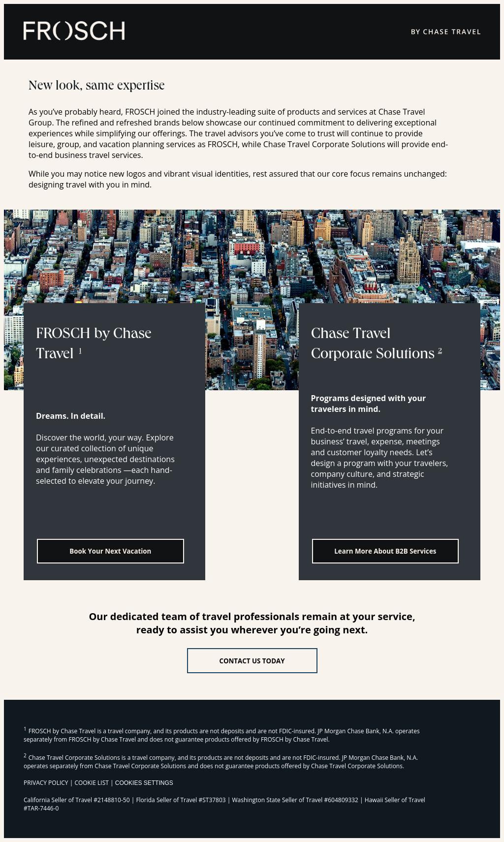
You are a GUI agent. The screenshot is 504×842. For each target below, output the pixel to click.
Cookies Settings (144, 783)
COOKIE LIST (92, 783)
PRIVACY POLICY (46, 783)
